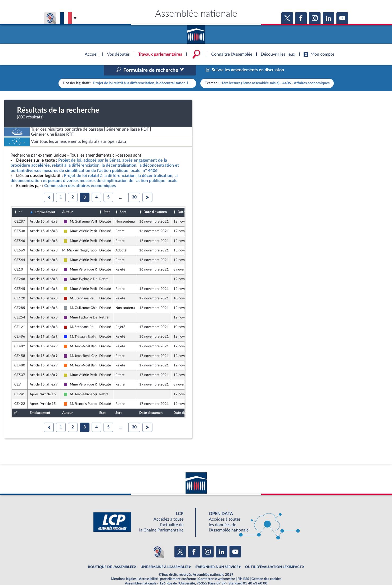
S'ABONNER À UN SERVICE (217, 556)
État (107, 201)
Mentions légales (124, 568)
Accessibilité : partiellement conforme (167, 568)
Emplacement (45, 201)
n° (20, 201)
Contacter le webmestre (217, 568)
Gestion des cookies (266, 568)
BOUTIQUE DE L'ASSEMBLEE (111, 556)
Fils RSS (243, 568)
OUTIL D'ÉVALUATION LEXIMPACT (273, 556)
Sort (123, 201)
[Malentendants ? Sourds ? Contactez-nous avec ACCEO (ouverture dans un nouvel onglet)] (157, 540)
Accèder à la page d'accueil (196, 33)
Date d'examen (155, 201)
